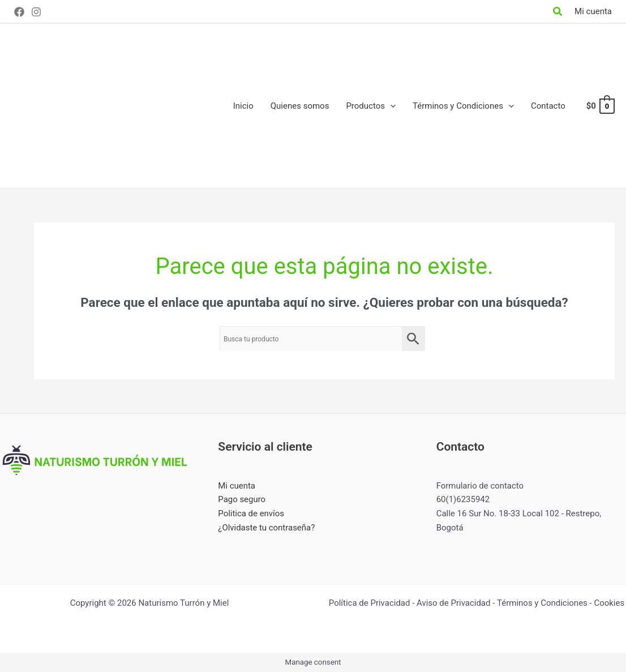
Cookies (609, 603)
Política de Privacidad (370, 603)
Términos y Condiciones (542, 603)
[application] (390, 106)
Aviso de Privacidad (454, 603)
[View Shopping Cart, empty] (600, 106)
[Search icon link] (558, 13)
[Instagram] (36, 12)
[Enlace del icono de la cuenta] (593, 12)
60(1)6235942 (463, 499)
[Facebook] (19, 12)
